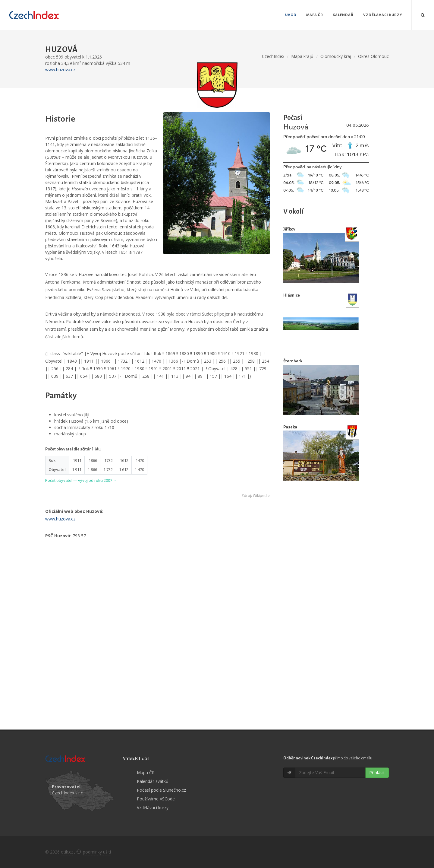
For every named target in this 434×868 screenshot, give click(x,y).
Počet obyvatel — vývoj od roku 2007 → (81, 480)
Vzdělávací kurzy (153, 808)
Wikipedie (261, 496)
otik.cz (67, 852)
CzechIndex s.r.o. (68, 793)
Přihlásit (377, 773)
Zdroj (246, 496)
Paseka (290, 427)
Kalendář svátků (153, 781)
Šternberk (293, 361)
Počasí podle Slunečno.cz (161, 790)
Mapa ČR (146, 773)
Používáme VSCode (156, 799)
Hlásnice (292, 295)
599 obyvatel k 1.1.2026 (79, 57)
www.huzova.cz (60, 70)
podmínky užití (97, 852)
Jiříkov (289, 229)
